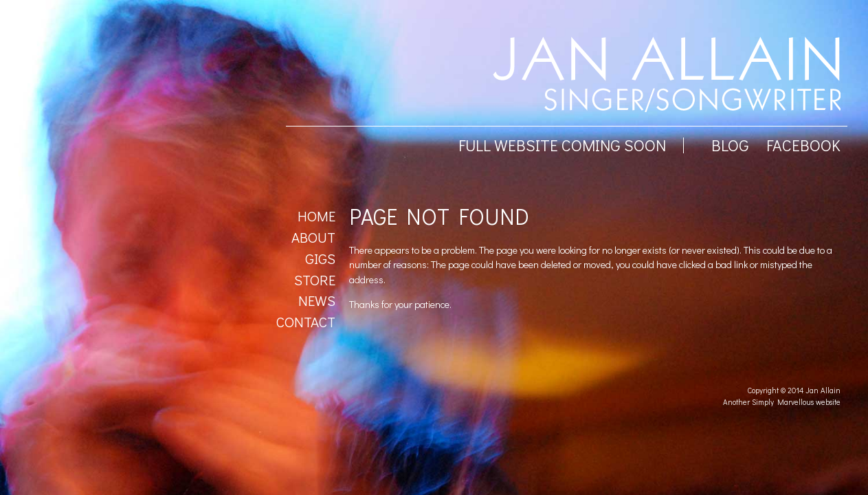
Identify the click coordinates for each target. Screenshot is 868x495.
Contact (306, 322)
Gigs (320, 258)
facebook (803, 145)
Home (316, 216)
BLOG (730, 145)
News (317, 300)
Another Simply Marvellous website (782, 402)
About (313, 237)
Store (315, 280)
